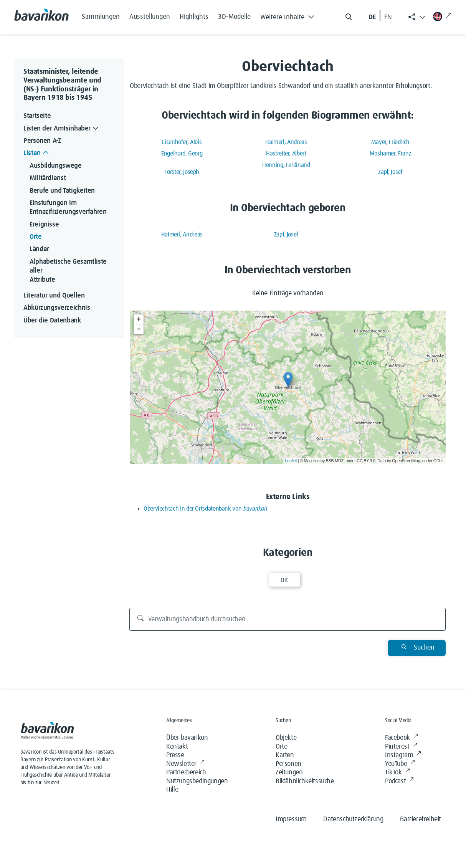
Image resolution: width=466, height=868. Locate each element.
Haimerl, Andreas (286, 142)
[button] (289, 15)
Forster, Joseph (182, 172)
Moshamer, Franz (391, 154)
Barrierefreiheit (421, 819)
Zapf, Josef (390, 172)
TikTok (397, 773)
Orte (36, 237)
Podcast (399, 781)
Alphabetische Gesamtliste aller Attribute (69, 271)
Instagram (403, 755)
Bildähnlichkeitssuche (305, 781)
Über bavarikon (187, 738)
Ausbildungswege (56, 166)
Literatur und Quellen (54, 296)
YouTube (400, 764)
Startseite (37, 116)
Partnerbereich (186, 772)
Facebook (401, 738)
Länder (39, 249)
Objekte (286, 738)
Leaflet (291, 461)
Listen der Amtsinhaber (62, 129)
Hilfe (172, 790)
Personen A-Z (42, 141)
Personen (288, 764)
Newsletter (185, 764)
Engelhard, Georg (182, 154)
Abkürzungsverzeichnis (57, 308)
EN (388, 17)
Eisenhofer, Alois (182, 142)
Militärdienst (48, 178)
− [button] (139, 329)
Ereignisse (44, 225)
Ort (284, 580)
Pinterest (401, 747)
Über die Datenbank (52, 321)
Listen (37, 153)
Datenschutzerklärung (353, 819)
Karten (285, 755)
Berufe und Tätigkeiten (62, 191)
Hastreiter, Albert (286, 154)
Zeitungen (289, 772)
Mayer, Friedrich (390, 142)
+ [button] (139, 319)
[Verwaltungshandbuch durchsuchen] (288, 619)
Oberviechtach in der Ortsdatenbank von (205, 509)
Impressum (291, 819)
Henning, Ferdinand (286, 165)
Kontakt (177, 747)
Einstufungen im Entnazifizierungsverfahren (68, 207)
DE (372, 17)
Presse (175, 755)
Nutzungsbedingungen (197, 781)
